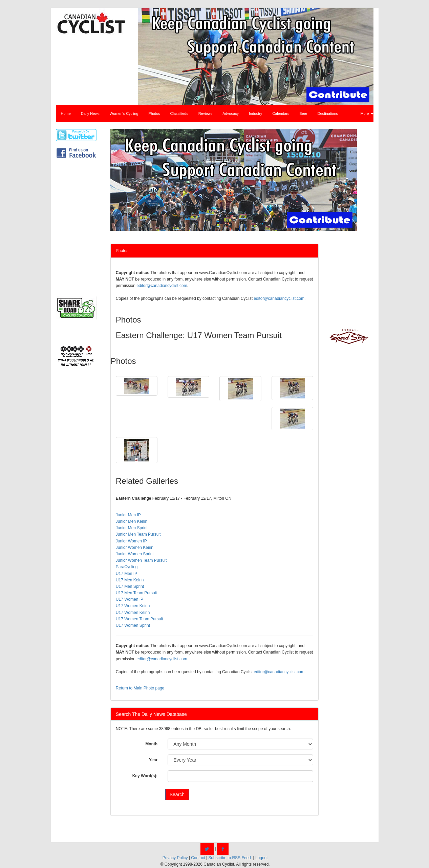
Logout (262, 858)
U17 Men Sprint (130, 586)
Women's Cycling (124, 113)
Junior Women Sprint (135, 554)
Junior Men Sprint (132, 528)
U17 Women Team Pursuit (140, 619)
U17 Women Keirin (133, 606)
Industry (255, 113)
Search (177, 794)
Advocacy (231, 113)
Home (66, 113)
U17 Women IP (130, 599)
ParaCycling (127, 567)
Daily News (90, 113)
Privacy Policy (175, 858)
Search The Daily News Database (151, 714)
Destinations (328, 113)
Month (151, 744)
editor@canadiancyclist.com (162, 286)
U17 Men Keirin (130, 580)
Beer (303, 113)
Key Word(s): (145, 776)
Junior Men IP (128, 515)
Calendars (281, 113)
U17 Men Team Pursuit (136, 593)
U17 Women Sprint (133, 625)
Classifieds (179, 113)
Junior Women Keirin (135, 547)
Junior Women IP (131, 541)
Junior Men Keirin (132, 521)
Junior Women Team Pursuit (141, 560)
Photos (154, 113)
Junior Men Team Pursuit (138, 534)
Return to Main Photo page (140, 688)
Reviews (206, 113)
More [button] (367, 113)
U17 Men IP (126, 574)
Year (153, 760)
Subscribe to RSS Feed (229, 858)
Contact (198, 858)
